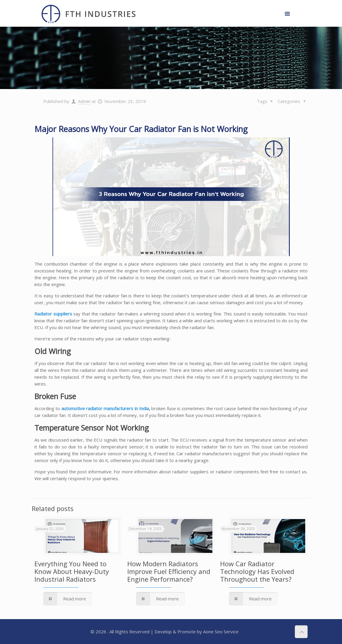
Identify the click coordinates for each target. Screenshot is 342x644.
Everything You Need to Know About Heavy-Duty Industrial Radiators (72, 571)
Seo (219, 632)
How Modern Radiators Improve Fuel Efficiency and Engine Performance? (169, 571)
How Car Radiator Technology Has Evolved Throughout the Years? (257, 571)
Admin (84, 101)
